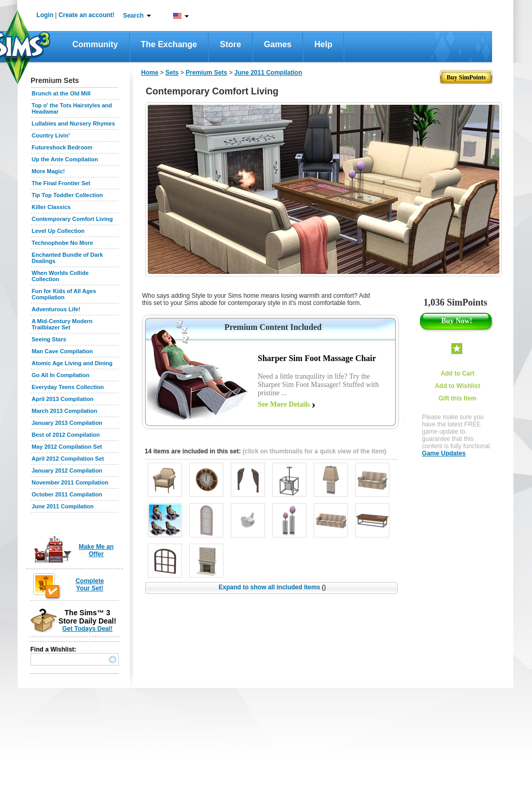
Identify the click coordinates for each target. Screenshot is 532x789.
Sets (172, 73)
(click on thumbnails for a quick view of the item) (314, 451)
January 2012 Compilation (67, 470)
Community (95, 44)
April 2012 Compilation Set (68, 459)
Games (278, 44)
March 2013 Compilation (65, 411)
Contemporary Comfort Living (72, 219)
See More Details (284, 404)
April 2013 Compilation (62, 399)
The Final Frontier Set (61, 183)
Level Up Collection (58, 231)
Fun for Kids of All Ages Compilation (64, 294)
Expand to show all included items (272, 587)
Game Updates (444, 453)
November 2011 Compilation (70, 482)
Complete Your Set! (90, 585)
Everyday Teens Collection (68, 387)
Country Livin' (51, 135)
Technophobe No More (62, 243)
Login (45, 15)
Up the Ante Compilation (65, 159)
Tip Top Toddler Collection (67, 195)
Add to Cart (458, 373)
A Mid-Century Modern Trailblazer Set (62, 324)
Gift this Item (458, 398)
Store (230, 44)
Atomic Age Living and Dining (72, 363)
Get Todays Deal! (87, 629)
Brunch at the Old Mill (61, 93)
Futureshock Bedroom (62, 147)
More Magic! (48, 171)
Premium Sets (206, 73)
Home (150, 73)
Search (133, 16)
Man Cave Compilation (62, 351)
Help (323, 44)
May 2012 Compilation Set (67, 447)
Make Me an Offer (96, 550)
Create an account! (87, 15)
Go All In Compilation (60, 375)
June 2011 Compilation (63, 506)
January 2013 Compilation (67, 423)
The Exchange (169, 44)
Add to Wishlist (458, 386)
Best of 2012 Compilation (66, 435)
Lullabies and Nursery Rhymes (73, 123)
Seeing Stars (49, 339)
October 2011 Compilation (67, 494)
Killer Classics (51, 207)
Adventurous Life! (56, 309)
